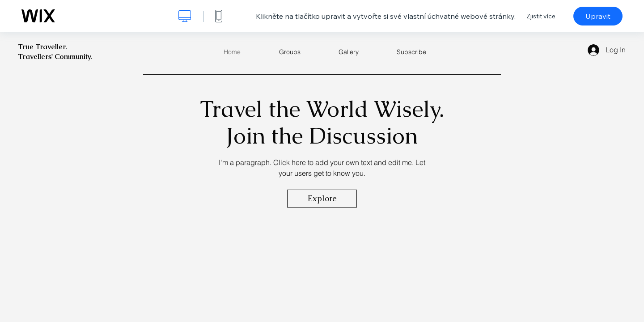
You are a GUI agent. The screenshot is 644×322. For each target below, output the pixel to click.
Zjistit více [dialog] (541, 16)
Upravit (598, 16)
